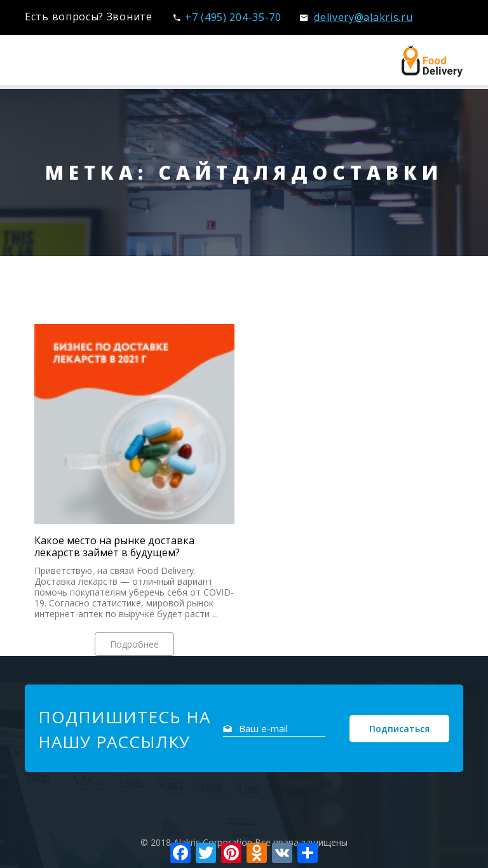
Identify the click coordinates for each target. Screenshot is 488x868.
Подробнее (134, 644)
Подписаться (399, 729)
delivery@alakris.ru (356, 17)
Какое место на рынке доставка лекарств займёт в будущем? (114, 547)
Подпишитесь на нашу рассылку (124, 729)
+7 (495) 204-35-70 (227, 17)
